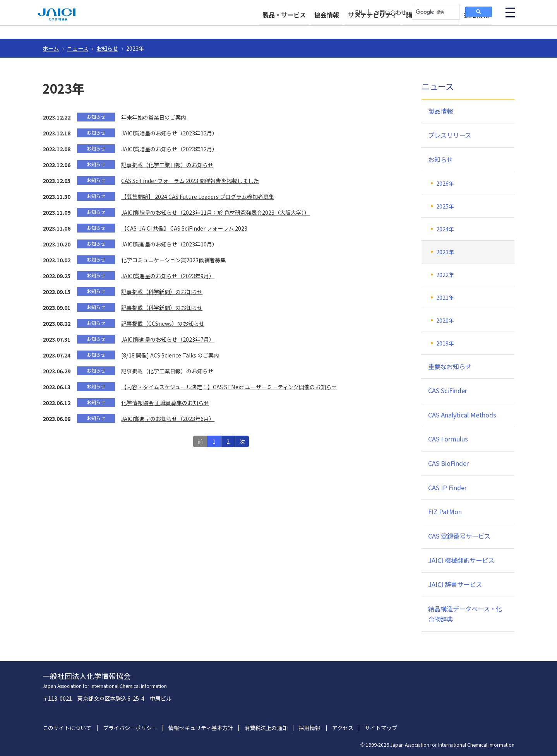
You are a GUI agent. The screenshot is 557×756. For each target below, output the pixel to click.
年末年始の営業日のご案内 (154, 117)
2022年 (445, 275)
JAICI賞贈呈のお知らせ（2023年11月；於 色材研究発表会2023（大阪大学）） (215, 212)
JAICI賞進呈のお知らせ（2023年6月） (168, 419)
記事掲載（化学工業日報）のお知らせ (167, 165)
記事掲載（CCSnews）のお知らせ (163, 323)
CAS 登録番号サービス (459, 536)
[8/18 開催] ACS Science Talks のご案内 (170, 355)
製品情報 (440, 111)
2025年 (445, 206)
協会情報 (306, 28)
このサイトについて (67, 728)
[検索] (435, 12)
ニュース (78, 48)
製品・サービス (256, 28)
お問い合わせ (390, 13)
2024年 (445, 229)
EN (359, 13)
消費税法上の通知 (266, 728)
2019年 (445, 343)
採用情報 (476, 28)
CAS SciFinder (448, 390)
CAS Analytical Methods (462, 415)
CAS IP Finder (447, 487)
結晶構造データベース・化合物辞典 (465, 614)
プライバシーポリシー (130, 728)
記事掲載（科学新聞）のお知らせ (162, 292)
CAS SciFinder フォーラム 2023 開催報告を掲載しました (190, 181)
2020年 (445, 320)
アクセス (343, 728)
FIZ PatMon (445, 511)
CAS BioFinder (448, 463)
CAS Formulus (448, 439)
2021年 (445, 298)
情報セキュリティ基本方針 (201, 728)
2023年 (445, 252)
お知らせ (107, 48)
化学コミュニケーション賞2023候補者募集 (173, 260)
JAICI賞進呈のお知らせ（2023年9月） (168, 276)
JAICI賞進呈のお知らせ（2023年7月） (168, 339)
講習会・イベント (424, 28)
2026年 (445, 183)
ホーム (51, 48)
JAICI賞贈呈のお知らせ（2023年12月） (169, 133)
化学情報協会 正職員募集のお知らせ (165, 403)
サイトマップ (381, 728)
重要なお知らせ (450, 366)
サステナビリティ (359, 28)
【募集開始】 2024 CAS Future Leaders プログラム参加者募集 (198, 197)
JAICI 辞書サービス (455, 584)
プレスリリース (450, 135)
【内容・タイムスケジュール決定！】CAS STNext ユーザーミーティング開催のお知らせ (229, 387)
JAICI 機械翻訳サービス (461, 560)
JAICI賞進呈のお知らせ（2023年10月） (169, 244)
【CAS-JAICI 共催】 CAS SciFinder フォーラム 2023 (184, 228)
